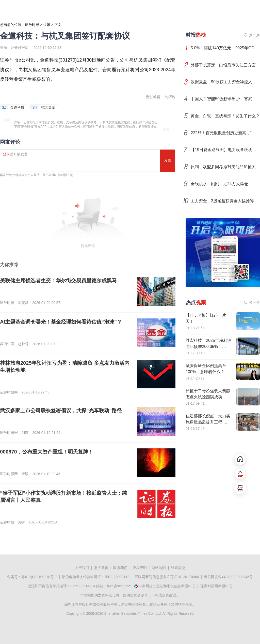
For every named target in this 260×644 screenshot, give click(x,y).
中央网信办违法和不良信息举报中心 (167, 586)
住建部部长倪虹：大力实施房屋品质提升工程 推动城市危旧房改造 (208, 422)
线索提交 (178, 568)
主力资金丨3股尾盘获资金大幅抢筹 (222, 201)
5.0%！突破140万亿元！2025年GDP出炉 (225, 48)
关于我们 (82, 568)
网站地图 (159, 568)
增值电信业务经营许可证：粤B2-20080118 (96, 577)
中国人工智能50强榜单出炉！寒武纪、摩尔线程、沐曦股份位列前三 (225, 99)
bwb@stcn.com (119, 586)
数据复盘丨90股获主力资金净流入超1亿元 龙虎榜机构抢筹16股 (225, 82)
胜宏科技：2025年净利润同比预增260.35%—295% (208, 347)
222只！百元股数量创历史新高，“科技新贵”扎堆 (225, 133)
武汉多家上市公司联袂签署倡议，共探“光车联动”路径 (61, 411)
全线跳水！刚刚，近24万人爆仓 (219, 184)
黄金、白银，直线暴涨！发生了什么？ (225, 116)
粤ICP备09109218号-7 (39, 577)
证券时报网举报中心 (216, 586)
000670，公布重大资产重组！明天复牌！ (47, 452)
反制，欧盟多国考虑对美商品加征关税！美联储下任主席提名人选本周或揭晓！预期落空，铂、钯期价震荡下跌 (225, 167)
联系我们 (120, 568)
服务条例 (101, 568)
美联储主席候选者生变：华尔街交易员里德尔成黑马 (58, 281)
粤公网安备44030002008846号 (228, 577)
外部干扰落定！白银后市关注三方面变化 (225, 65)
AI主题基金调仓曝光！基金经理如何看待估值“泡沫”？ (61, 322)
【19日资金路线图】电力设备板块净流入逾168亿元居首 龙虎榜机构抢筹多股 (225, 150)
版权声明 (140, 568)
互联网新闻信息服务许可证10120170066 (167, 577)
